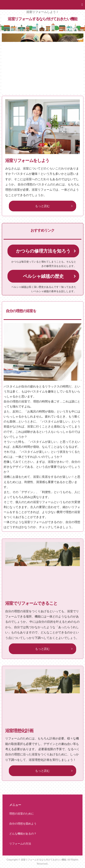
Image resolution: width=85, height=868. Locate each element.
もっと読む (42, 206)
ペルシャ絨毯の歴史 (43, 276)
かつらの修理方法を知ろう (43, 251)
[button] (42, 5)
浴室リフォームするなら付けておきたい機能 (42, 19)
